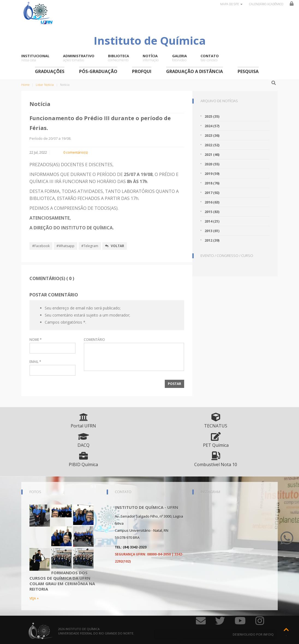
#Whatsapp (65, 246)
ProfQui (142, 71)
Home (25, 85)
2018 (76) (212, 183)
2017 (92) (212, 193)
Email (35, 362)
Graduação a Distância (195, 71)
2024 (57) (212, 126)
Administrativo (79, 58)
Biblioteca (119, 58)
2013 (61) (212, 231)
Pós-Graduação (98, 71)
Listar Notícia (45, 85)
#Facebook (41, 246)
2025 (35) (212, 116)
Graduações (50, 71)
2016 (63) (212, 202)
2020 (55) (212, 164)
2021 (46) (212, 154)
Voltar (115, 246)
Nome (36, 340)
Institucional (35, 58)
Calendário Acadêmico (266, 4)
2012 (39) (212, 240)
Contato (210, 58)
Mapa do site (231, 4)
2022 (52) (212, 145)
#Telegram (90, 246)
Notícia (151, 58)
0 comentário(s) (75, 152)
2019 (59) (212, 174)
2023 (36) (212, 135)
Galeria (180, 58)
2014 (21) (212, 221)
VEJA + (34, 598)
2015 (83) (212, 212)
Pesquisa (248, 71)
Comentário (94, 340)
